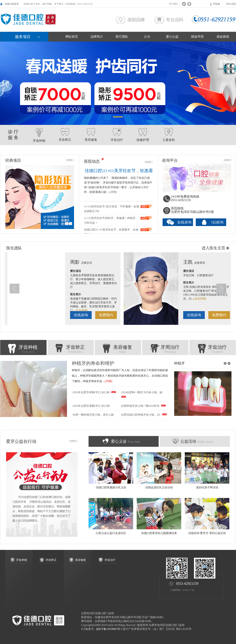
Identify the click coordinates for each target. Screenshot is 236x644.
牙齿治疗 (213, 349)
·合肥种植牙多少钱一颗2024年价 (140, 406)
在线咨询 (184, 222)
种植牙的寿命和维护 (93, 363)
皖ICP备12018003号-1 (109, 629)
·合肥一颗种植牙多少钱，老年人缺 (93, 415)
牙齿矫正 (71, 349)
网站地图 (231, 4)
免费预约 (24, 315)
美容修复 (118, 349)
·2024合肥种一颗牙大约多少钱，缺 (142, 392)
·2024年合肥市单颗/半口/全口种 (91, 392)
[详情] (113, 192)
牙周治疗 (165, 349)
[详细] (108, 381)
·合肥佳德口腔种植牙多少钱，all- (141, 415)
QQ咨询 (218, 222)
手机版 (216, 4)
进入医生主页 (213, 248)
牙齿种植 (23, 349)
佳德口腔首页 (12, 4)
